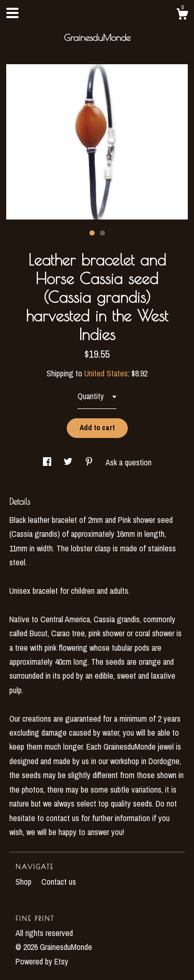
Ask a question (129, 462)
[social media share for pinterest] (90, 462)
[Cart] (182, 16)
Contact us (59, 882)
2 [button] (102, 233)
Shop (25, 882)
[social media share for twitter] (69, 462)
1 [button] (92, 233)
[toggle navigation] (12, 13)
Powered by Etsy (42, 961)
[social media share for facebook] (48, 462)
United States (106, 373)
